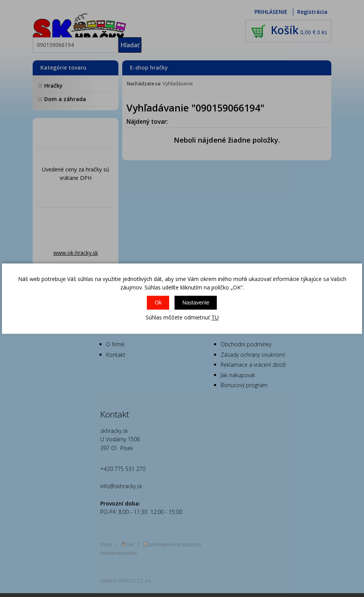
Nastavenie (196, 303)
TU (215, 318)
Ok (158, 303)
